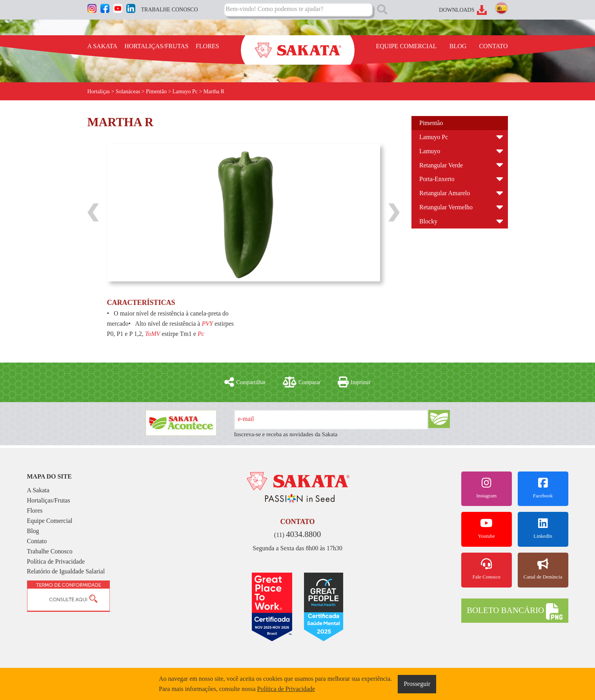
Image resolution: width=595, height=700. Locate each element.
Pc (201, 334)
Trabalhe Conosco (50, 551)
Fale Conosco (487, 569)
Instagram (487, 488)
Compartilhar (245, 382)
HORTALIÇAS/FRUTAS (156, 46)
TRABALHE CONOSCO (170, 10)
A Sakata (38, 490)
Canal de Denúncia (543, 569)
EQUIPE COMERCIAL (407, 46)
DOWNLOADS (457, 10)
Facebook (543, 488)
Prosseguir (417, 684)
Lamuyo (430, 151)
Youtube (487, 528)
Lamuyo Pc (434, 137)
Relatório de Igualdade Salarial (66, 571)
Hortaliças (99, 92)
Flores (35, 510)
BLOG (458, 46)
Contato (37, 541)
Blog (33, 531)
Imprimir (354, 382)
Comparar (302, 382)
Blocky (428, 221)
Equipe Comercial (50, 521)
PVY (207, 324)
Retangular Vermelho (446, 207)
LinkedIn (543, 528)
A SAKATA (103, 46)
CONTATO (493, 46)
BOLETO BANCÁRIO (515, 611)
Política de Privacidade (56, 561)
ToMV (153, 334)
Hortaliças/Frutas (49, 500)
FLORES (207, 46)
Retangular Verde (441, 165)
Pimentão (431, 123)
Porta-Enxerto (437, 179)
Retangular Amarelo (445, 193)
